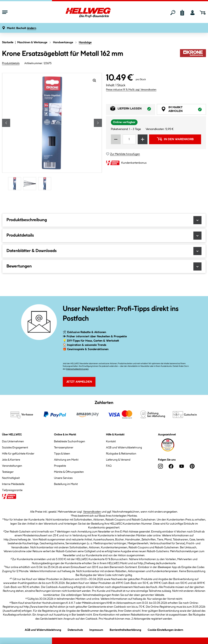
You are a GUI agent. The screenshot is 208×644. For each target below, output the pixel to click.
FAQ (109, 466)
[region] (52, 132)
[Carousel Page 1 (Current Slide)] (16, 184)
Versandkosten (92, 512)
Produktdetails (11, 63)
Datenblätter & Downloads (104, 251)
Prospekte (60, 466)
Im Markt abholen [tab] (184, 110)
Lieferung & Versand (118, 460)
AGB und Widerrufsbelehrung (124, 448)
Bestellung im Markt (66, 484)
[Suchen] (173, 13)
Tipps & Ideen (62, 454)
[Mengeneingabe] (129, 139)
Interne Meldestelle (13, 484)
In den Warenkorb (175, 139)
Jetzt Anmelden (79, 382)
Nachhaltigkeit (11, 478)
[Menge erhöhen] (143, 139)
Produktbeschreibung (104, 220)
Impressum (96, 629)
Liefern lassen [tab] (133, 110)
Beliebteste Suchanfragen (70, 442)
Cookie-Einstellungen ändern (165, 629)
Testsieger (8, 472)
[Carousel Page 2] (31, 184)
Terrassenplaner (64, 448)
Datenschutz (75, 629)
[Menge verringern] (116, 139)
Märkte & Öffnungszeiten (69, 472)
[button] (22, 28)
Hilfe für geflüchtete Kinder (18, 454)
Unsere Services (63, 478)
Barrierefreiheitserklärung (125, 629)
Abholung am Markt (66, 460)
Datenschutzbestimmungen (77, 369)
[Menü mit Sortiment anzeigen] (5, 13)
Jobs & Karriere (11, 460)
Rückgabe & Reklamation (121, 454)
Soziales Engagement (15, 448)
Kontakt (111, 442)
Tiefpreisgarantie (12, 490)
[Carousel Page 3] (46, 184)
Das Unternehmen (13, 442)
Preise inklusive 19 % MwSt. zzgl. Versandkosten (131, 90)
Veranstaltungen (12, 466)
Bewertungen (104, 266)
